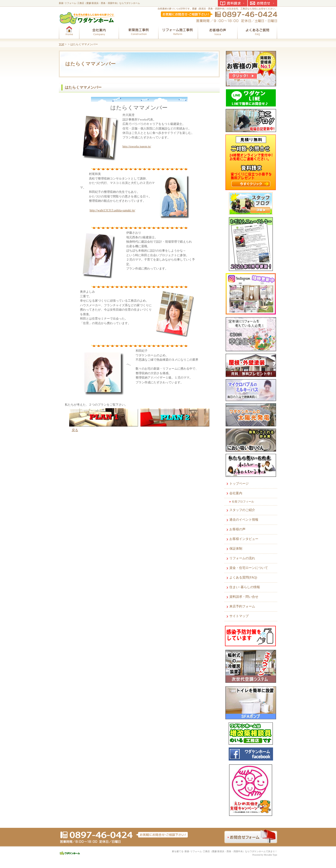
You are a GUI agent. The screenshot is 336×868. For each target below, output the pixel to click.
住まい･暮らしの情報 (245, 587)
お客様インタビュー (244, 539)
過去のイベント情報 (244, 520)
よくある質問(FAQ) (243, 577)
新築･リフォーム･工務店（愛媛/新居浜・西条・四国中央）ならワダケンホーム (99, 3)
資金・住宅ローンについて (249, 568)
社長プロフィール (243, 502)
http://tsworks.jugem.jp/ (137, 146)
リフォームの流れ (242, 558)
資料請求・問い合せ (244, 597)
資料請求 (233, 3)
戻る (75, 430)
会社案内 (236, 493)
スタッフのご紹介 (242, 510)
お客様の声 (237, 529)
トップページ (239, 484)
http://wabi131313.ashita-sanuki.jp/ (112, 210)
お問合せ (262, 3)
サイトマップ (239, 616)
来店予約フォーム (242, 606)
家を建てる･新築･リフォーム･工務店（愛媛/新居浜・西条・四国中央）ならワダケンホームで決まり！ (225, 851)
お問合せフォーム (251, 836)
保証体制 (236, 549)
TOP (61, 44)
